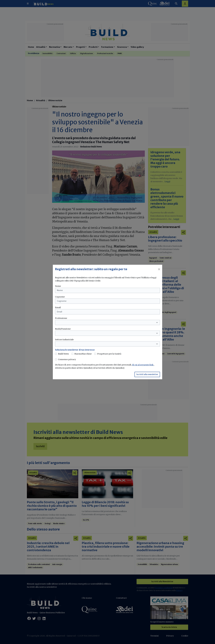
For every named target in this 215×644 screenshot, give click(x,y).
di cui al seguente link (143, 365)
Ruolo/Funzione (63, 329)
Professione (61, 318)
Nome (58, 286)
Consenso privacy (67, 359)
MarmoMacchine (83, 354)
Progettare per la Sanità (109, 354)
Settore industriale (64, 340)
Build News (63, 354)
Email (58, 307)
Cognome (60, 297)
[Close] (159, 269)
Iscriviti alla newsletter (147, 374)
